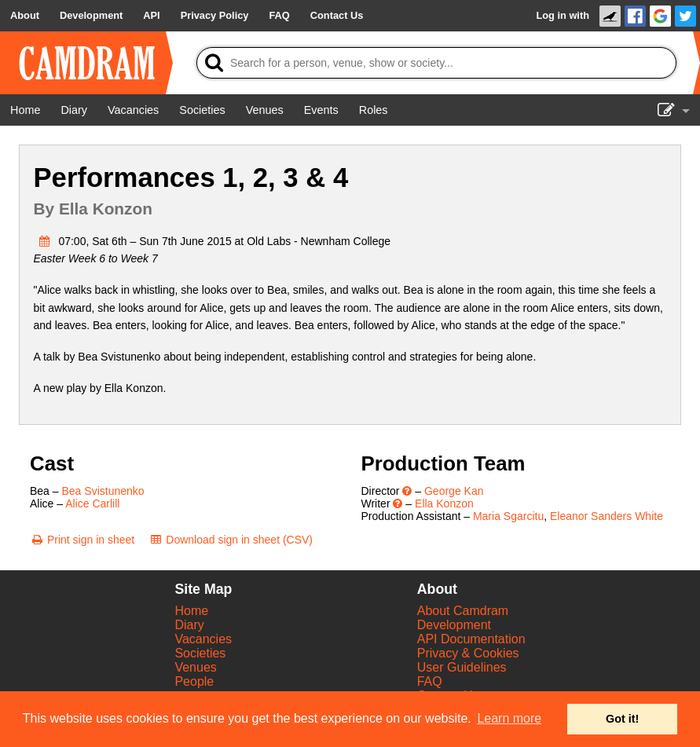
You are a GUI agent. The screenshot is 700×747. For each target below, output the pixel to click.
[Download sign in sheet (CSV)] (231, 540)
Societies (200, 653)
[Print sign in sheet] (82, 540)
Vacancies (203, 639)
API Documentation (471, 639)
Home (191, 611)
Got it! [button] (622, 719)
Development (454, 625)
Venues (195, 667)
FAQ (430, 681)
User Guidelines (462, 667)
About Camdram (463, 611)
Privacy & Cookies (468, 653)
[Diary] (74, 110)
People (194, 681)
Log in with (563, 15)
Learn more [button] (509, 718)
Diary (189, 625)
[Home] (25, 110)
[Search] (436, 63)
